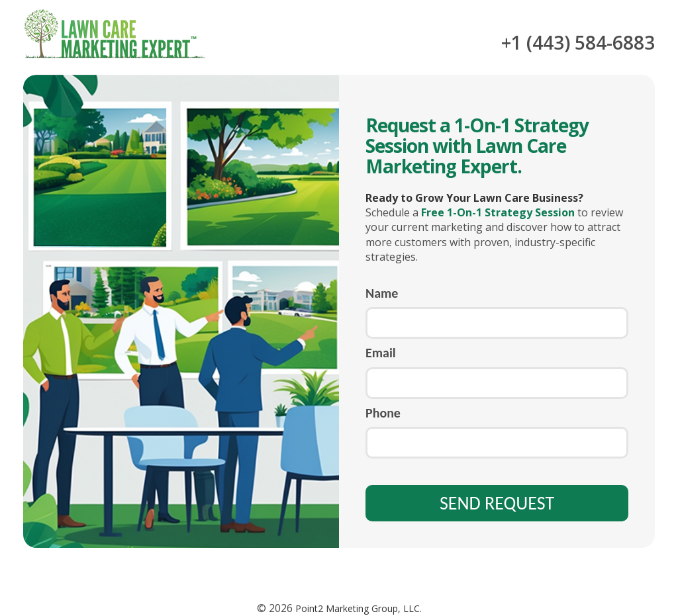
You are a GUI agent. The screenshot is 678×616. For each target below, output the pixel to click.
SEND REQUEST (497, 503)
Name (382, 293)
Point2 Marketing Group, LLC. (357, 608)
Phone (383, 413)
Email (381, 353)
